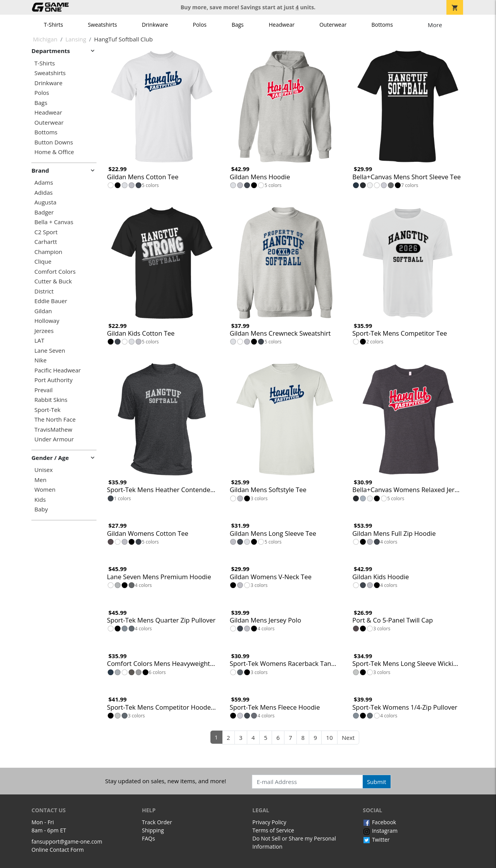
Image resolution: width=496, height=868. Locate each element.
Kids (40, 500)
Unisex (44, 470)
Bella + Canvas (54, 222)
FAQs (148, 838)
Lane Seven (50, 351)
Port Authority (53, 380)
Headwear (282, 25)
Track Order (157, 822)
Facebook (379, 822)
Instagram (380, 831)
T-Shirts (53, 25)
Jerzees (44, 331)
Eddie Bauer (51, 301)
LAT (40, 341)
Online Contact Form (58, 850)
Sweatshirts (102, 25)
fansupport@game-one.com (67, 841)
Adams (44, 183)
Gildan (43, 311)
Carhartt (46, 242)
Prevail (44, 390)
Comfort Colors (55, 272)
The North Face (55, 419)
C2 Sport (46, 232)
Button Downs (54, 142)
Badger (44, 212)
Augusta (46, 202)
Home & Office (54, 152)
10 (330, 738)
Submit (377, 782)
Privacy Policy (269, 822)
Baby (41, 509)
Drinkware (155, 25)
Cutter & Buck (53, 281)
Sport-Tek (47, 410)
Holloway (47, 321)
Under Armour (54, 439)
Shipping (153, 830)
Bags (238, 25)
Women (45, 490)
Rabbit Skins (51, 400)
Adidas (44, 193)
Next (348, 738)
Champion (48, 252)
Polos (200, 25)
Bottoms (382, 25)
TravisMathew (53, 430)
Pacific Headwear (58, 370)
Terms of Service (273, 830)
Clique (43, 262)
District (44, 291)
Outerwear (333, 25)
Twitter (376, 840)
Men (40, 480)
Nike (40, 360)
